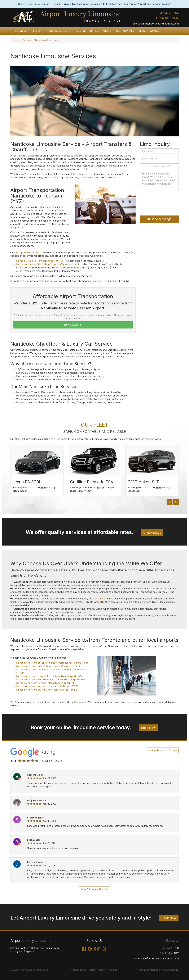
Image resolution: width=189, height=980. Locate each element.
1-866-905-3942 (167, 18)
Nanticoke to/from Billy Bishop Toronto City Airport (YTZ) (49, 666)
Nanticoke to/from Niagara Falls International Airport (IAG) (49, 676)
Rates (94, 31)
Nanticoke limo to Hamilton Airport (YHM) (40, 261)
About (107, 31)
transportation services (28, 253)
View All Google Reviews (95, 889)
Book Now (73, 325)
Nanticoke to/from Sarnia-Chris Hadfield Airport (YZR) (47, 690)
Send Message (159, 219)
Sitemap (113, 970)
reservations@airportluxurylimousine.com (155, 24)
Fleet (38, 32)
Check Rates (152, 533)
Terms (92, 970)
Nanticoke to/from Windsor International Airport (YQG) (47, 686)
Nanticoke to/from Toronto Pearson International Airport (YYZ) (52, 663)
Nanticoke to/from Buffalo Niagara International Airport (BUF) (51, 680)
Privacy (102, 970)
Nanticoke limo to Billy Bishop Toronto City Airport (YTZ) (48, 264)
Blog (142, 31)
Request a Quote (59, 31)
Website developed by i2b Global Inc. (158, 970)
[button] (170, 502)
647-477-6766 (169, 13)
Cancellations (79, 970)
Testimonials (125, 31)
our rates (98, 599)
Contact (155, 31)
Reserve (80, 31)
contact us (96, 281)
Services (22, 32)
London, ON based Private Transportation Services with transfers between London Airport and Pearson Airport (105, 4)
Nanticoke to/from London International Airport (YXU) (47, 683)
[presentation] (152, 203)
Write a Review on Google (162, 750)
